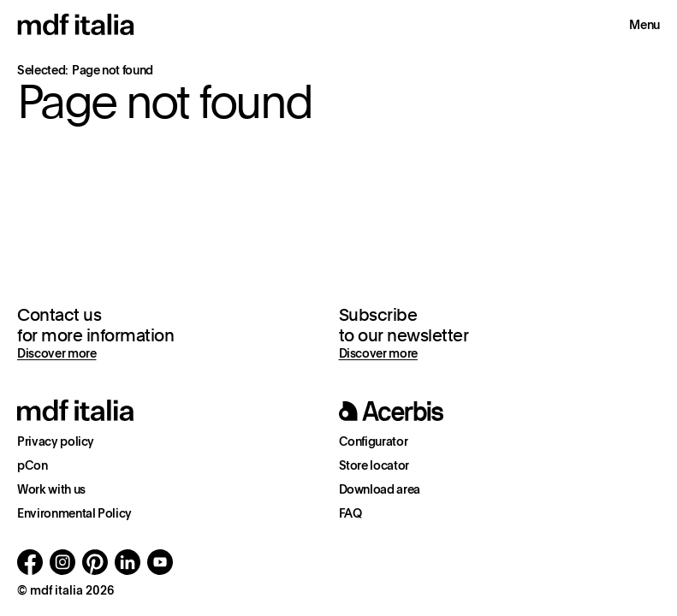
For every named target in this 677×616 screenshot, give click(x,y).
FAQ (350, 513)
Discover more (56, 353)
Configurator (374, 441)
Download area (380, 489)
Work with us (51, 489)
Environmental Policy (74, 513)
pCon (33, 465)
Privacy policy (56, 441)
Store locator (374, 465)
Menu (644, 25)
